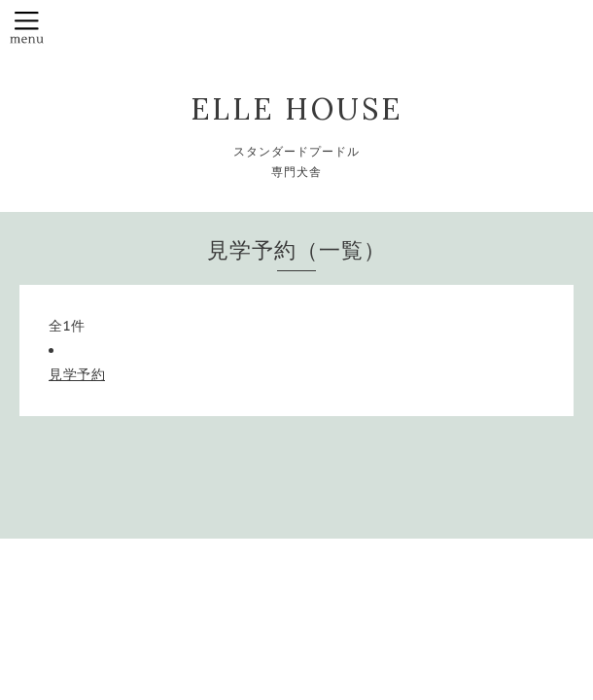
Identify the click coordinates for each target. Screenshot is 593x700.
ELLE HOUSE (296, 109)
